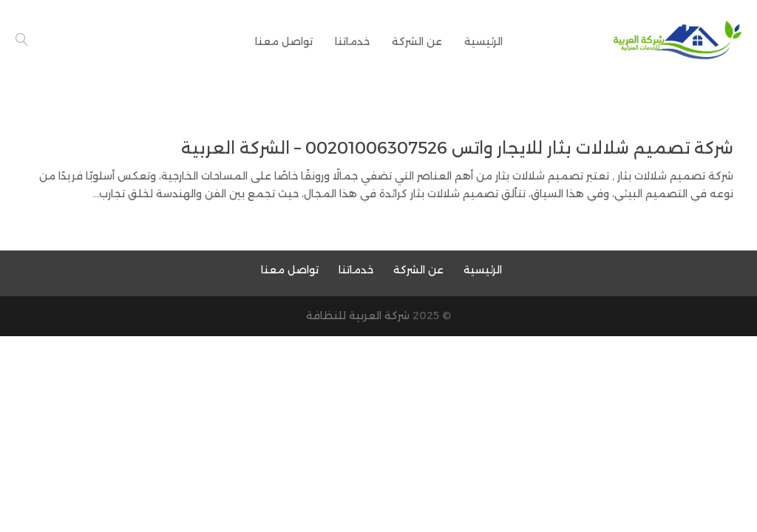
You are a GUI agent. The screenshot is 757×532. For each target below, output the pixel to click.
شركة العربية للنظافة (358, 316)
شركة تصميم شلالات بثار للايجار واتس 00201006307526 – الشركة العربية (457, 148)
